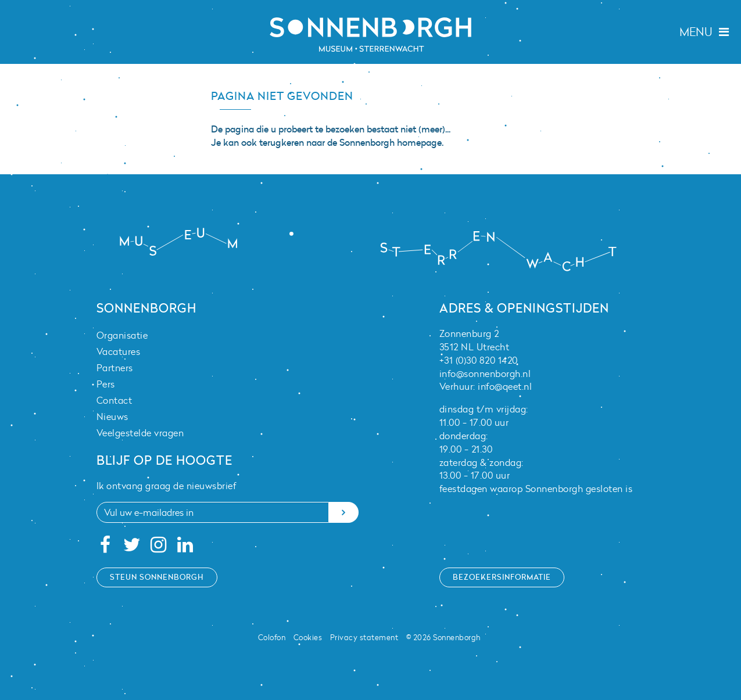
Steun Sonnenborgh (157, 577)
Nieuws (112, 417)
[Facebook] (105, 548)
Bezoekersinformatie (502, 577)
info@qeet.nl (505, 386)
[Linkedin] (185, 548)
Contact (114, 400)
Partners (115, 368)
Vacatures (119, 351)
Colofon (272, 637)
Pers (106, 384)
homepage (419, 142)
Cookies (308, 637)
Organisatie (122, 335)
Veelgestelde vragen (140, 433)
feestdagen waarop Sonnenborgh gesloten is (536, 489)
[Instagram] (158, 548)
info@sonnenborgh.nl (485, 374)
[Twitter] (132, 548)
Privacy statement (364, 637)
